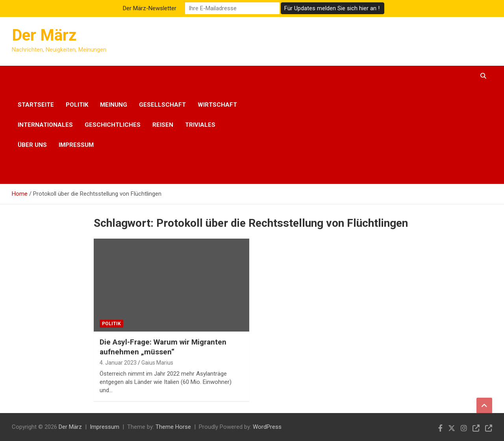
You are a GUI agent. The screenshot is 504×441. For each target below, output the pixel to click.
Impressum (76, 145)
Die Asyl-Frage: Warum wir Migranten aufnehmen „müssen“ (163, 347)
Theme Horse (173, 427)
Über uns (32, 145)
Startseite (36, 105)
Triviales (200, 125)
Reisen (163, 125)
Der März (44, 35)
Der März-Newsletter (150, 8)
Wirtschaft (217, 105)
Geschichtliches (113, 125)
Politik (77, 105)
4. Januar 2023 (118, 363)
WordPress (267, 427)
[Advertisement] (364, 125)
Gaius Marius (157, 363)
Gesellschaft (162, 105)
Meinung (114, 105)
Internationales (45, 125)
